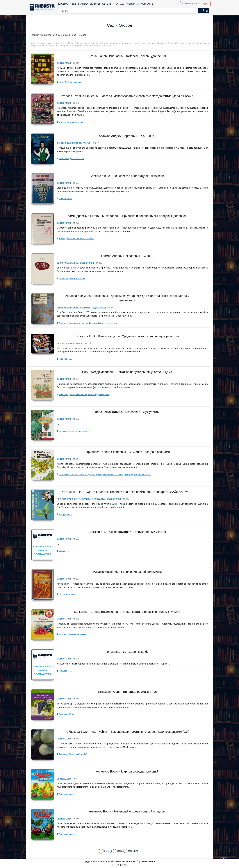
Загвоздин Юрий (64, 697)
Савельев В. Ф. (63, 197)
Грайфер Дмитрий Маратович (135, 464)
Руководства (96, 489)
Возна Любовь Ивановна (68, 82)
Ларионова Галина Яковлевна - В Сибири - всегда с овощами (125, 442)
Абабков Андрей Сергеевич (69, 158)
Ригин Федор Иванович (96, 389)
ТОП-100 (120, 4)
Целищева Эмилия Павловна (107, 464)
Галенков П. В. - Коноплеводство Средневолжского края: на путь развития (125, 330)
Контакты (148, 4)
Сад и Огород (61, 63)
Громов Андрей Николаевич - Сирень (125, 252)
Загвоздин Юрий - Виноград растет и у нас (125, 675)
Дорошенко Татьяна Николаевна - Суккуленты (125, 405)
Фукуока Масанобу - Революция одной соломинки (125, 558)
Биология (59, 259)
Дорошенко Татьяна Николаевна (71, 425)
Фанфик (84, 142)
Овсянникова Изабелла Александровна (74, 464)
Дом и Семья (63, 35)
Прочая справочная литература (71, 302)
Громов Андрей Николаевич (69, 275)
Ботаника (71, 259)
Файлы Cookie (125, 856)
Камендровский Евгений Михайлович (74, 237)
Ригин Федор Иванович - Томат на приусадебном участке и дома (125, 366)
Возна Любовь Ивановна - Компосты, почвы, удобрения (125, 56)
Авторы (108, 4)
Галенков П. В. (63, 353)
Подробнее (122, 865)
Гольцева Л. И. (63, 654)
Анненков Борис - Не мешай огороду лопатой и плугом (125, 789)
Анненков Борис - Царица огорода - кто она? (125, 750)
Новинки (133, 4)
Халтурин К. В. (63, 504)
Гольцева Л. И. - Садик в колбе (125, 635)
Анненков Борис (64, 773)
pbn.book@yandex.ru (136, 849)
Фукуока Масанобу (65, 581)
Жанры (95, 4)
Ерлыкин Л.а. (62, 538)
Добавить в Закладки (196, 4)
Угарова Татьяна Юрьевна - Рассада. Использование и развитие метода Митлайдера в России (125, 96)
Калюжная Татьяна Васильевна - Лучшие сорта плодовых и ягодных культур (125, 597)
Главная (64, 4)
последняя (133, 827)
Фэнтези (59, 142)
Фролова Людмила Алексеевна (100, 317)
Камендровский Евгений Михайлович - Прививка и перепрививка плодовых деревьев (125, 214)
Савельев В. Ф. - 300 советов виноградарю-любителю (125, 175)
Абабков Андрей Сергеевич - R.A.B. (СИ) (125, 135)
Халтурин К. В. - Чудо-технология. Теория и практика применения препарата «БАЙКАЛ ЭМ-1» (125, 482)
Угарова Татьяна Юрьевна (68, 122)
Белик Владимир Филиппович (70, 389)
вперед (120, 827)
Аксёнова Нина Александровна (70, 317)
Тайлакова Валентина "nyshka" (70, 737)
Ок (112, 865)
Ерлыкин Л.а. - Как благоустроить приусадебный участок (125, 519)
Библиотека (80, 4)
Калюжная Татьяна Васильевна (70, 619)
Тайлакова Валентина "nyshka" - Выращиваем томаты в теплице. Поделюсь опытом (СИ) (125, 715)
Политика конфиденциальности (135, 853)
